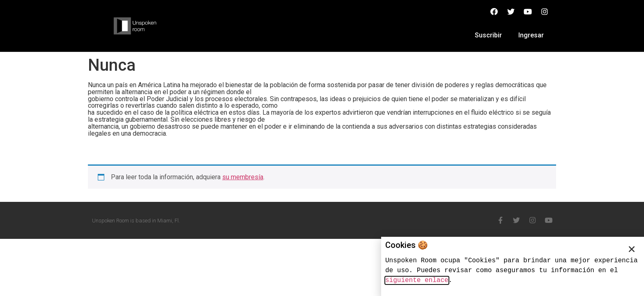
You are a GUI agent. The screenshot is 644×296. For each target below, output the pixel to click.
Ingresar (531, 35)
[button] (632, 249)
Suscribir (488, 35)
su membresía (243, 177)
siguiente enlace (417, 280)
